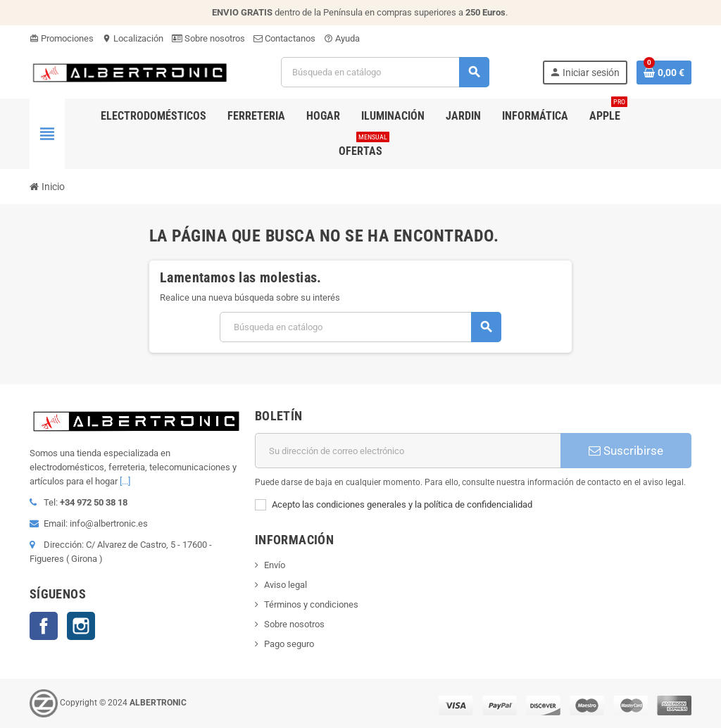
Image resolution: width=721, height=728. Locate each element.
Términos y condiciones (311, 604)
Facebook (44, 626)
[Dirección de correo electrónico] (408, 451)
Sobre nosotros (208, 38)
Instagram (81, 626)
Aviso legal (286, 585)
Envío (275, 565)
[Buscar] (385, 72)
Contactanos (284, 38)
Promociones (62, 38)
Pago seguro (289, 644)
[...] (125, 481)
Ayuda (342, 38)
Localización (133, 38)
